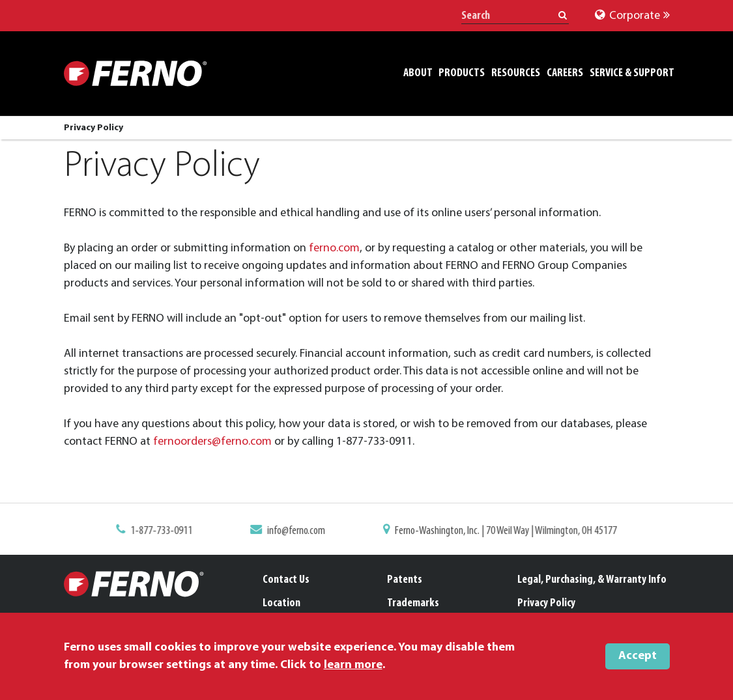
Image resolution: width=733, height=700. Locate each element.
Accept (638, 656)
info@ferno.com (298, 531)
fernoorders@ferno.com (212, 442)
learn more (353, 665)
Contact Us (286, 580)
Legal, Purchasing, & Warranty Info (592, 580)
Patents (405, 580)
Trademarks (413, 603)
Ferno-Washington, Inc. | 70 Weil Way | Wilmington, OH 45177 (501, 531)
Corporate (632, 16)
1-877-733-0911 (169, 531)
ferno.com (334, 248)
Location (281, 603)
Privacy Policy (546, 603)
